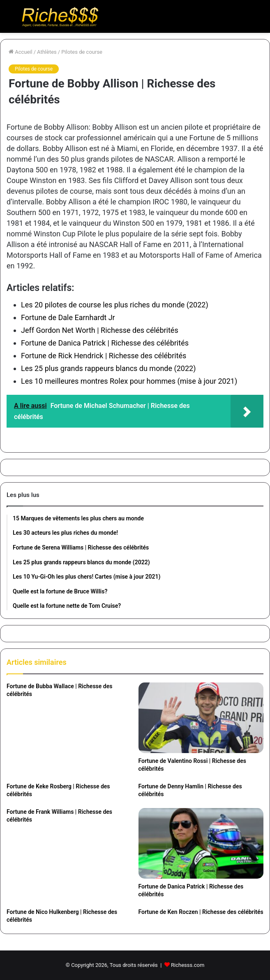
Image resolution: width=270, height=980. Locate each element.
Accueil (21, 52)
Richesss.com (188, 965)
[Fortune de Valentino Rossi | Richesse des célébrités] (201, 718)
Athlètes (47, 52)
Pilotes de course (82, 52)
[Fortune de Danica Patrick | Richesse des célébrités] (201, 843)
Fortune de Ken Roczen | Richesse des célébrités (201, 912)
